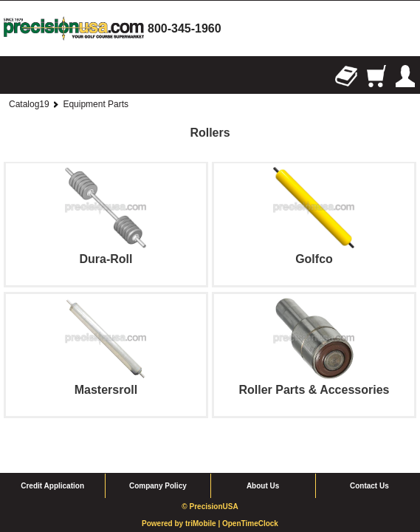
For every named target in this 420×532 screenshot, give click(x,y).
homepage (74, 28)
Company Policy (158, 456)
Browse (15, 76)
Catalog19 (29, 104)
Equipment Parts (96, 104)
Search (44, 76)
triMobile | (204, 493)
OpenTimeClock (250, 493)
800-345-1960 (185, 28)
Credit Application (52, 456)
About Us (263, 456)
